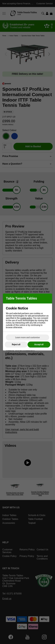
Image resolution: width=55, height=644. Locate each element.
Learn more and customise (27, 337)
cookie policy (26, 318)
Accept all (39, 344)
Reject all (16, 344)
